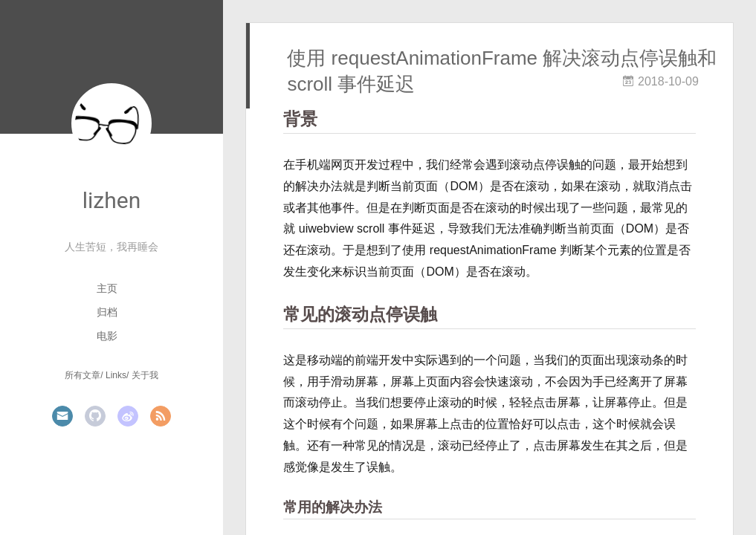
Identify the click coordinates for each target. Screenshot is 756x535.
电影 (107, 336)
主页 (107, 288)
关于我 (145, 375)
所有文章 (83, 375)
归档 (107, 312)
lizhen (112, 200)
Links (116, 375)
